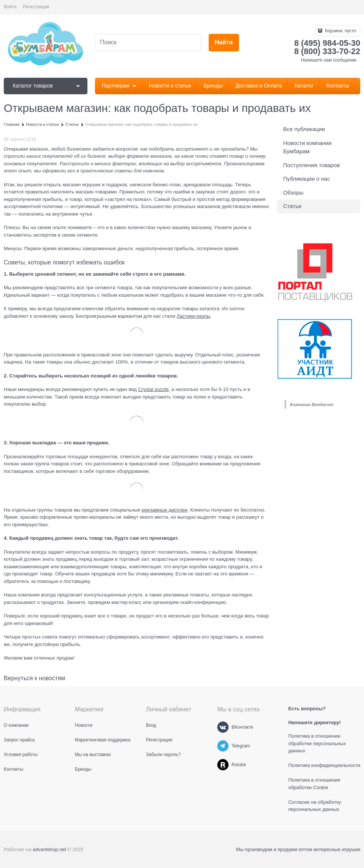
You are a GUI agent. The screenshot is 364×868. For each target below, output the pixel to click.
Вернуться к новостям (34, 678)
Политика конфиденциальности (324, 765)
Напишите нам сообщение (329, 60)
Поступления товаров (312, 165)
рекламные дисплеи (165, 510)
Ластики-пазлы (194, 316)
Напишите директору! (314, 722)
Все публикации (304, 129)
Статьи (293, 206)
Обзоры (293, 192)
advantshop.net (49, 849)
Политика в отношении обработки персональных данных (317, 743)
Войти (10, 7)
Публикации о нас (307, 179)
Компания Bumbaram (312, 404)
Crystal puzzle (153, 389)
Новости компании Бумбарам (308, 147)
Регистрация (36, 7)
